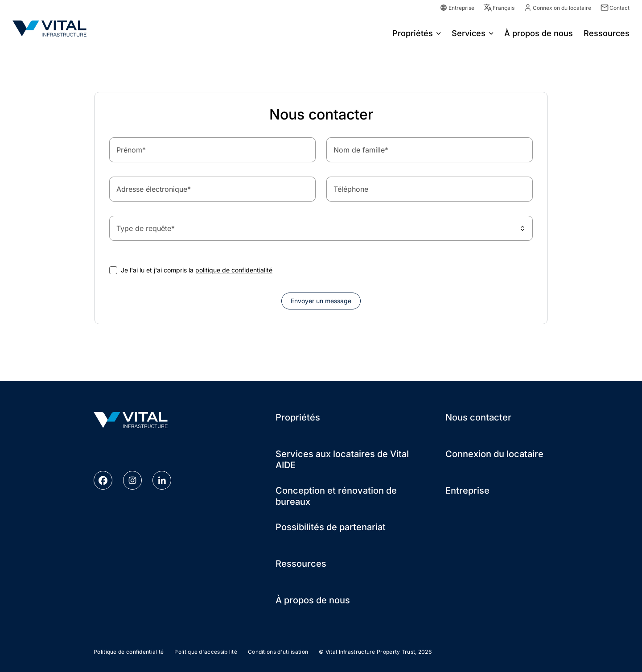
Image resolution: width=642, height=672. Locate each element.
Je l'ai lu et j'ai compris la (197, 270)
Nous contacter (478, 417)
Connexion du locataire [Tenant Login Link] (557, 8)
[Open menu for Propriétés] (439, 33)
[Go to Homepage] (49, 29)
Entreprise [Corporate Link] (457, 8)
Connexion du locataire (494, 454)
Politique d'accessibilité (206, 652)
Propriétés (413, 33)
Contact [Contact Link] (615, 8)
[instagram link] (132, 480)
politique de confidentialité (234, 270)
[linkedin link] (162, 480)
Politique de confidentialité (129, 652)
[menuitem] (417, 33)
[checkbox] (113, 270)
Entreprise (467, 491)
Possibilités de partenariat (331, 527)
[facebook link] (103, 480)
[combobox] (321, 228)
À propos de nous (313, 600)
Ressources (301, 564)
